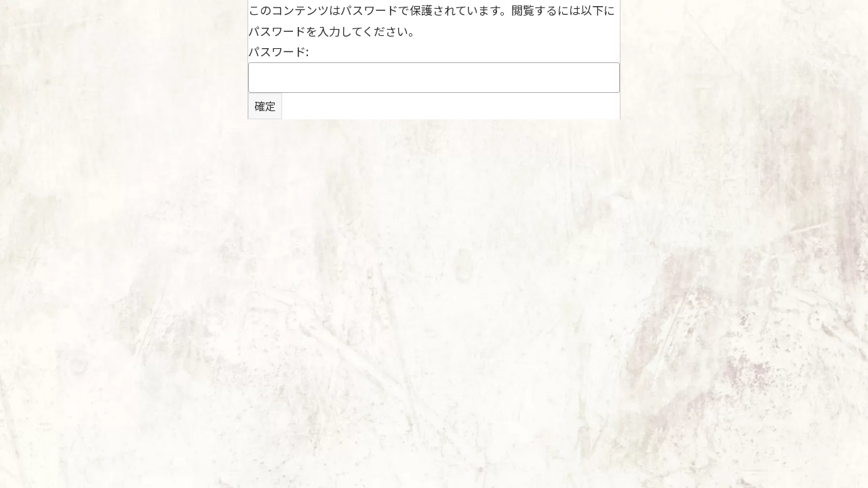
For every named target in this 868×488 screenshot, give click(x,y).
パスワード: (434, 68)
